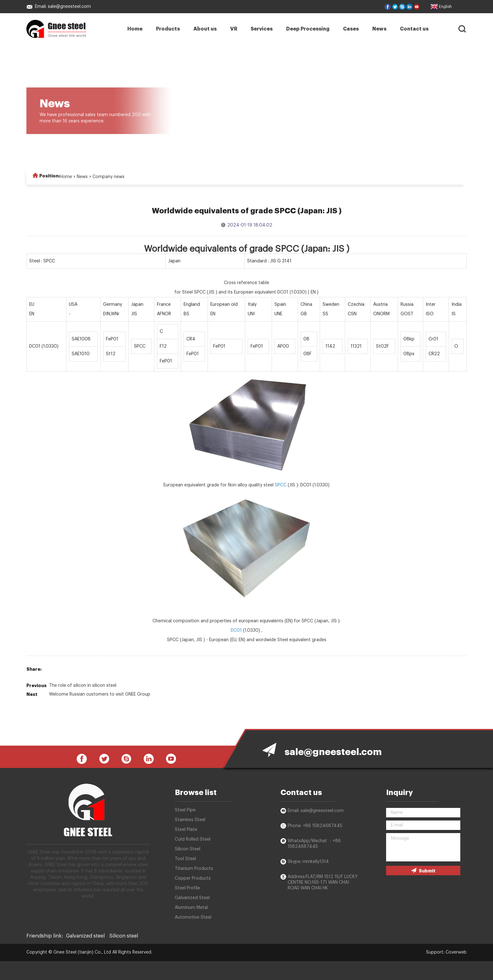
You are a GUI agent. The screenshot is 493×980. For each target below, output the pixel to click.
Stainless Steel (190, 820)
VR (234, 29)
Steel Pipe (185, 810)
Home (135, 29)
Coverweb (456, 952)
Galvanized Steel (192, 898)
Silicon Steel (188, 849)
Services (262, 29)
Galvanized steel (85, 936)
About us (205, 29)
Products (168, 29)
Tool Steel (185, 859)
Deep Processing (308, 29)
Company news (108, 177)
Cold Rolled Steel (193, 839)
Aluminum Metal (191, 908)
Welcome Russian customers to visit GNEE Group (100, 694)
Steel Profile (187, 888)
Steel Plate (186, 830)
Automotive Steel (193, 917)
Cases (351, 29)
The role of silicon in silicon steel (83, 686)
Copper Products (193, 878)
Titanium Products (194, 869)
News (379, 29)
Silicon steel (124, 936)
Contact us (414, 29)
